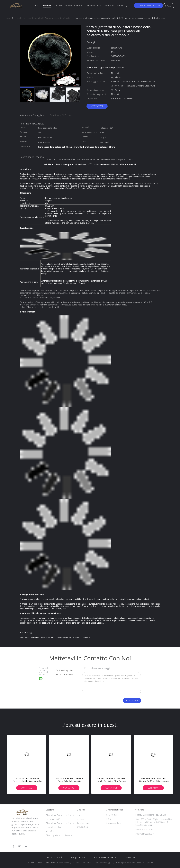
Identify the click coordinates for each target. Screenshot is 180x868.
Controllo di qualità (93, 6)
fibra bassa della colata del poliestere (56, 637)
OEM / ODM (111, 815)
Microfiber (50, 831)
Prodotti (47, 6)
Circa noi (58, 6)
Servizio (80, 819)
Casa (37, 6)
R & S (108, 819)
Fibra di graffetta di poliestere (59, 835)
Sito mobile (130, 857)
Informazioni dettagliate (32, 115)
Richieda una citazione (148, 6)
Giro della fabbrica (73, 6)
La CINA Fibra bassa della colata (41, 862)
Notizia (120, 6)
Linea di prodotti (113, 823)
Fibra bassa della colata (30, 637)
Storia (79, 815)
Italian (169, 6)
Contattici (109, 6)
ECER (151, 862)
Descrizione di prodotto (62, 115)
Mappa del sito (78, 857)
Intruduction (82, 827)
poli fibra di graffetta (82, 637)
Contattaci (97, 106)
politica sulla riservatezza (105, 857)
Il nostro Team (83, 823)
